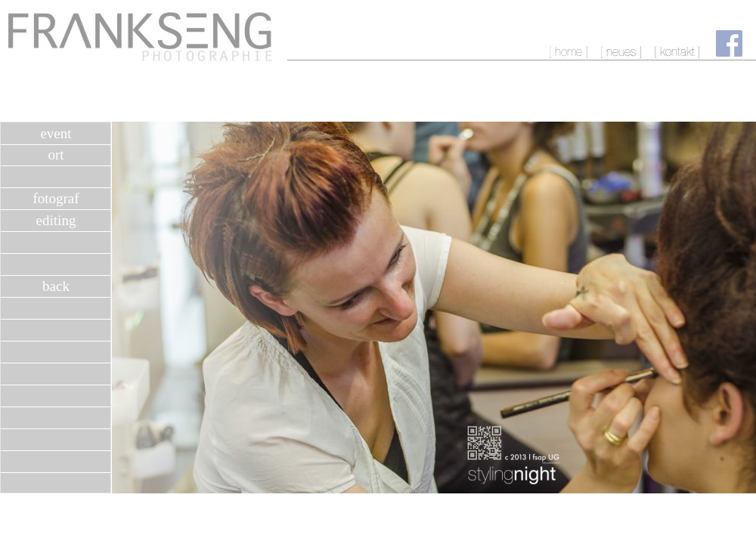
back (56, 286)
